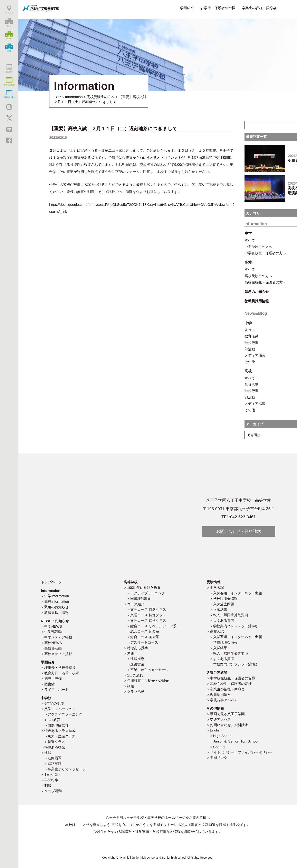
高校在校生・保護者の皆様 (231, 684)
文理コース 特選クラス (148, 609)
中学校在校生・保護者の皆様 (233, 678)
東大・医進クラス (61, 736)
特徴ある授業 (55, 747)
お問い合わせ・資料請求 (239, 531)
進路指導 (55, 758)
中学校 (46, 698)
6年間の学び (54, 703)
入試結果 (220, 609)
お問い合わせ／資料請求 (229, 725)
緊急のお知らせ (56, 607)
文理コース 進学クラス (148, 620)
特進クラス (56, 742)
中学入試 (217, 588)
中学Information (57, 596)
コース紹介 (136, 604)
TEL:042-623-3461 (239, 517)
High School (223, 736)
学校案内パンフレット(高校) (235, 664)
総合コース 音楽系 (145, 631)
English (216, 730)
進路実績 (55, 764)
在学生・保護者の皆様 (218, 8)
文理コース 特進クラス (148, 615)
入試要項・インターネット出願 (238, 593)
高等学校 (131, 582)
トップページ (51, 582)
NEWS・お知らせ (55, 621)
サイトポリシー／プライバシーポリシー (241, 752)
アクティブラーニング (65, 714)
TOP (58, 97)
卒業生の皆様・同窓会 (259, 8)
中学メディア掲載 (58, 637)
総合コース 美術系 (145, 637)
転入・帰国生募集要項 (231, 615)
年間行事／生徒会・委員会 (148, 681)
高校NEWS (53, 643)
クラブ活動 (53, 791)
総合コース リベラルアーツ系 (153, 626)
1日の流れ (52, 775)
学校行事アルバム (224, 700)
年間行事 (51, 780)
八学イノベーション (60, 709)
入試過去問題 (224, 604)
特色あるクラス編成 (60, 731)
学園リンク (219, 758)
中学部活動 (53, 632)
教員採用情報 (220, 694)
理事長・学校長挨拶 (60, 668)
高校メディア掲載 (58, 654)
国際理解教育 (58, 725)
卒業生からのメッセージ (67, 769)
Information (74, 97)
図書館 (50, 684)
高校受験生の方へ (101, 97)
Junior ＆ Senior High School (236, 741)
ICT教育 (54, 720)
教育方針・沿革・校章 (62, 673)
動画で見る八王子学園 (227, 714)
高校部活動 (53, 648)
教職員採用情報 (56, 613)
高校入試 (217, 631)
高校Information (57, 601)
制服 (48, 785)
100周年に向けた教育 (144, 588)
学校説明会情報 (225, 599)
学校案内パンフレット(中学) (235, 626)
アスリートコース (144, 642)
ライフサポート (56, 690)
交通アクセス (220, 719)
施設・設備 (53, 679)
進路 (48, 753)
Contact (219, 747)
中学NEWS (53, 626)
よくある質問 (224, 620)
